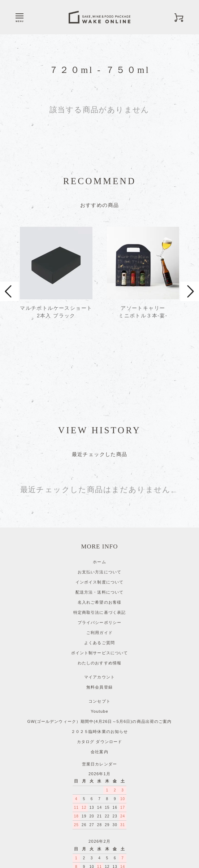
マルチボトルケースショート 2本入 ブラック (56, 312)
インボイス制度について (99, 523)
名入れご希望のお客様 (99, 543)
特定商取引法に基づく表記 (99, 554)
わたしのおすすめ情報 (99, 604)
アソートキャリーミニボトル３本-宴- (143, 312)
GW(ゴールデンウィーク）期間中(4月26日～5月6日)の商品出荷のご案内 (99, 663)
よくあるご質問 (99, 584)
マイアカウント (99, 618)
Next (190, 262)
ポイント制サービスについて (100, 594)
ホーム (99, 503)
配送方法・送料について (99, 533)
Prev (9, 262)
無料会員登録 (99, 628)
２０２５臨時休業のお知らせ (100, 673)
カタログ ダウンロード (99, 683)
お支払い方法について (99, 513)
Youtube (99, 652)
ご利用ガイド (99, 574)
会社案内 (99, 693)
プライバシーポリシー (99, 564)
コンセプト (99, 642)
